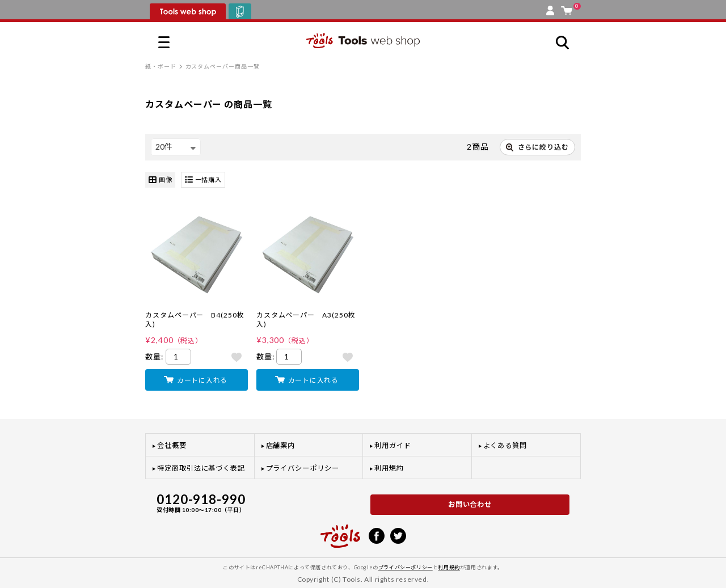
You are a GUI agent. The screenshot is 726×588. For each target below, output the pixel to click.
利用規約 (389, 468)
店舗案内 (281, 445)
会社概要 (172, 445)
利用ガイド (393, 445)
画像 (160, 180)
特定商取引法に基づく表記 (201, 468)
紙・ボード (161, 66)
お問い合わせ (470, 504)
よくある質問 (505, 445)
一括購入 (203, 180)
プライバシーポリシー (303, 468)
